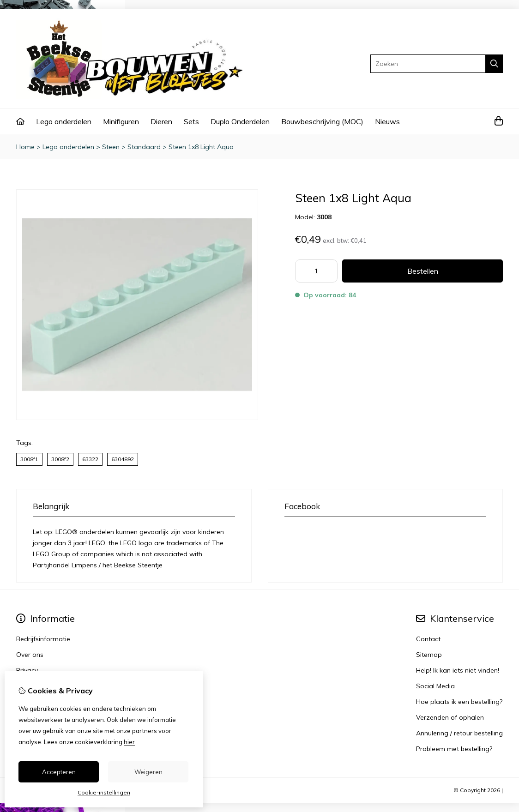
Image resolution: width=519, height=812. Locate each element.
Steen (111, 147)
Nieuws (387, 121)
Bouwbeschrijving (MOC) (322, 121)
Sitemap (429, 655)
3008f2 (60, 459)
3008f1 (29, 459)
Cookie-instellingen (104, 792)
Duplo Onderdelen (240, 121)
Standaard (144, 147)
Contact (428, 639)
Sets (191, 121)
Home (25, 147)
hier (129, 742)
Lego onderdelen (64, 121)
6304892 (123, 459)
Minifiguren (121, 121)
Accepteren (59, 772)
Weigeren (148, 772)
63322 (90, 459)
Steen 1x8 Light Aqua (201, 147)
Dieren (161, 121)
